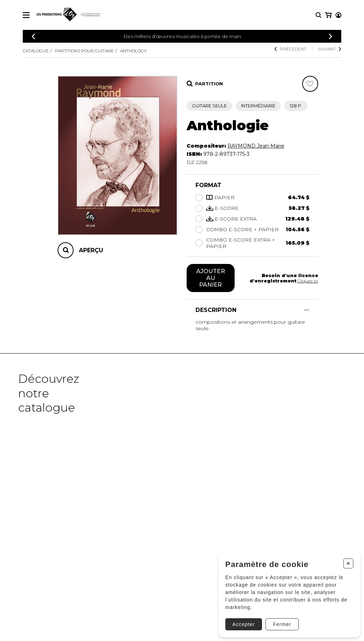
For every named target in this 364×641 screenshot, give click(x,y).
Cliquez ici (307, 281)
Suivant (329, 49)
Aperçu (91, 250)
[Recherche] (318, 15)
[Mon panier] (338, 15)
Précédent (289, 49)
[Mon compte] (328, 15)
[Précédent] (33, 36)
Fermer (279, 621)
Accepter (240, 621)
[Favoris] (310, 84)
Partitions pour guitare (88, 51)
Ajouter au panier (211, 279)
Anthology (140, 51)
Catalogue (37, 51)
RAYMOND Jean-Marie (256, 146)
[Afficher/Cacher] (307, 311)
